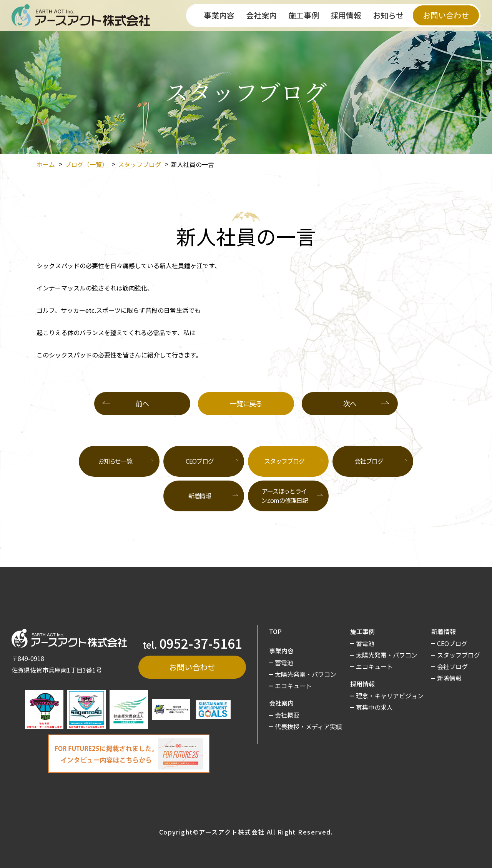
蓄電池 (284, 663)
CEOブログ (199, 461)
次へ (350, 403)
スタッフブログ (140, 164)
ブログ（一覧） (86, 164)
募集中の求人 (374, 707)
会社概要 (287, 715)
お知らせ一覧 (115, 461)
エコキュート (293, 686)
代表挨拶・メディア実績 (308, 726)
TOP (275, 631)
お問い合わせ (446, 15)
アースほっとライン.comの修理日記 (284, 496)
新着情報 (200, 496)
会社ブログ (369, 461)
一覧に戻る (246, 403)
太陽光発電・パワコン (306, 674)
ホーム (46, 164)
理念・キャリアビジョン (390, 696)
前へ (142, 403)
